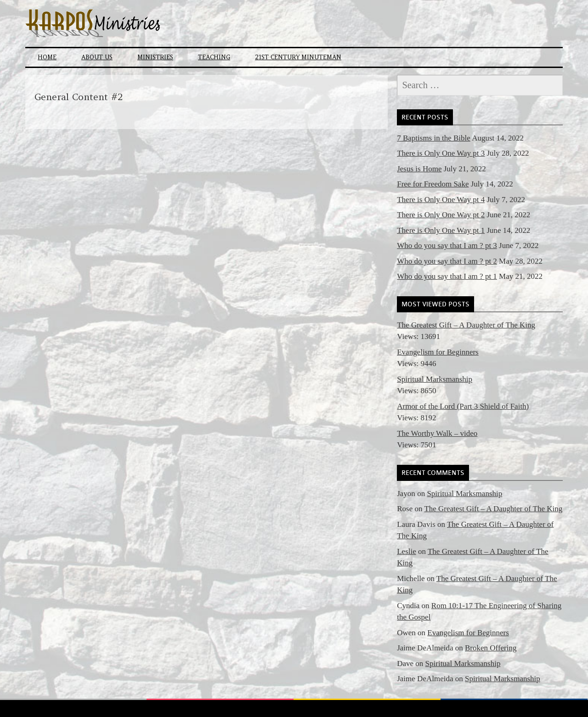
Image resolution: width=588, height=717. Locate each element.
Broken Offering (491, 648)
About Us (97, 57)
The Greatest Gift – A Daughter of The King (466, 325)
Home (47, 57)
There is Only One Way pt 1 (441, 230)
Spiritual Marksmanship (435, 379)
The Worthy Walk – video (437, 433)
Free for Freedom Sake (433, 184)
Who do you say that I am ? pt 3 (447, 246)
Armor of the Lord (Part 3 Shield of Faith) (463, 406)
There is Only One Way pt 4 (441, 200)
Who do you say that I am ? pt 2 (447, 261)
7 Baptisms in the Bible (434, 138)
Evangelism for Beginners (438, 352)
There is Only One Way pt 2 (441, 215)
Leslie (407, 551)
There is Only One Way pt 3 (441, 153)
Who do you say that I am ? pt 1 (447, 276)
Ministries (155, 57)
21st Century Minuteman (298, 57)
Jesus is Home (419, 169)
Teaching (214, 57)
